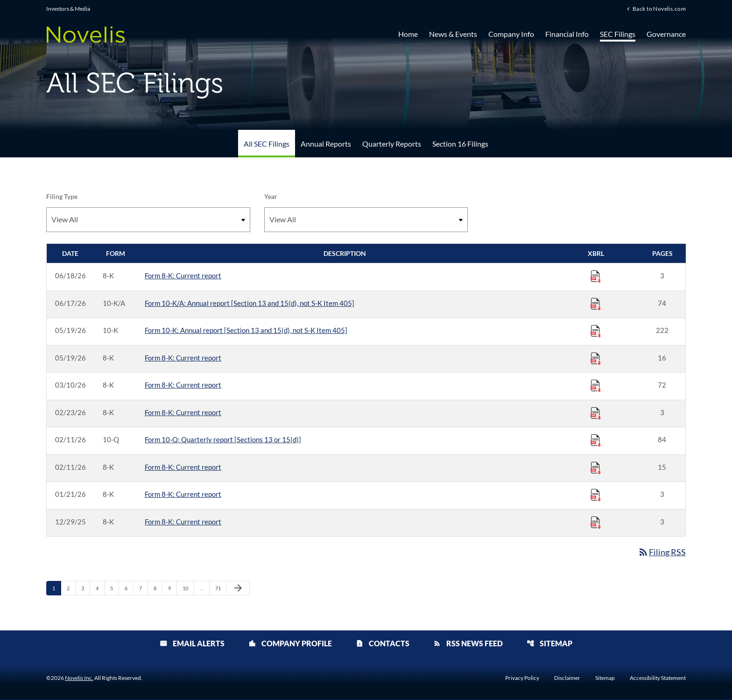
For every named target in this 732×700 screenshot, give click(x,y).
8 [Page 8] (158, 588)
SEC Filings (618, 34)
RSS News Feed (468, 644)
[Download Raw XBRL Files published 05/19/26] (596, 331)
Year (271, 196)
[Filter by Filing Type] (148, 220)
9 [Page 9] (172, 588)
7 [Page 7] (143, 588)
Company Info (511, 34)
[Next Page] (238, 588)
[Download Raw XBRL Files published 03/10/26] (596, 385)
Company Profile (290, 644)
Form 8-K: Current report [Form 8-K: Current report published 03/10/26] (183, 385)
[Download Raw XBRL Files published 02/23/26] (596, 413)
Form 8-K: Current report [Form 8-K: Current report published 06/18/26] (183, 276)
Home (408, 34)
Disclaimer (567, 679)
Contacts (383, 644)
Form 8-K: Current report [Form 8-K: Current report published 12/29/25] (183, 522)
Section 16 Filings (460, 144)
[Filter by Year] (366, 220)
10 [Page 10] (188, 588)
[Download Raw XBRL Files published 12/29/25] (596, 522)
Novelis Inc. (79, 678)
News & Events (453, 34)
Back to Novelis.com (659, 9)
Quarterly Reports (392, 144)
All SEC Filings (267, 144)
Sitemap (549, 644)
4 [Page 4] (100, 588)
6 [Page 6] (129, 588)
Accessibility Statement (658, 679)
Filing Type (62, 196)
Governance (666, 34)
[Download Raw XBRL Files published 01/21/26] (596, 495)
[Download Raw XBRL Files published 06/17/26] (596, 304)
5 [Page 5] (114, 588)
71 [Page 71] (221, 588)
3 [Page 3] (85, 588)
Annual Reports (326, 144)
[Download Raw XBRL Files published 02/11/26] (596, 440)
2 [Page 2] (71, 588)
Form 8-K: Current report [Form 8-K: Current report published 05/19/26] (183, 358)
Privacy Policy (522, 679)
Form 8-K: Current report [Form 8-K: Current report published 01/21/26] (183, 494)
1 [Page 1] (56, 588)
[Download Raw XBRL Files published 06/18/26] (596, 276)
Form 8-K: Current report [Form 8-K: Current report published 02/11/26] (183, 467)
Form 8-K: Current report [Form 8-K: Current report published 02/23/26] (183, 412)
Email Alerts (192, 644)
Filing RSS (662, 552)
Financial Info (567, 34)
